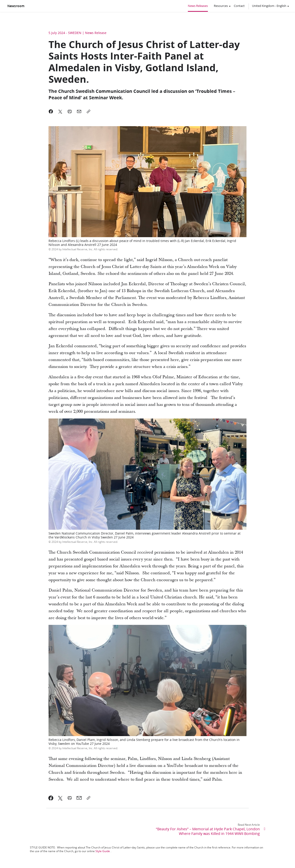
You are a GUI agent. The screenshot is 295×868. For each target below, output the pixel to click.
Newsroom (16, 6)
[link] (51, 798)
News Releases (198, 6)
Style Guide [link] (103, 851)
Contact (239, 6)
